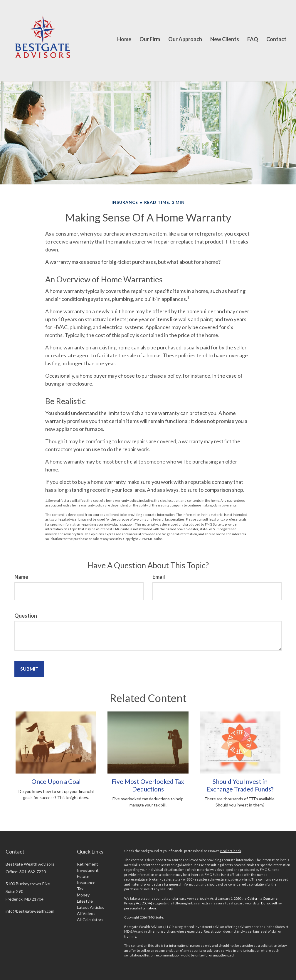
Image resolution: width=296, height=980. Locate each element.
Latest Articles (91, 907)
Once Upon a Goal (56, 781)
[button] (150, 41)
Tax (80, 889)
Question (26, 616)
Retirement (88, 864)
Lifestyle (85, 901)
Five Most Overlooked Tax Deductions (148, 785)
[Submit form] (29, 669)
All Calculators (90, 920)
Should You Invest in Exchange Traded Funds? (240, 785)
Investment (88, 870)
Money (83, 895)
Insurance (86, 882)
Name (21, 577)
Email (159, 577)
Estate (83, 876)
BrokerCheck (231, 851)
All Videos (86, 913)
